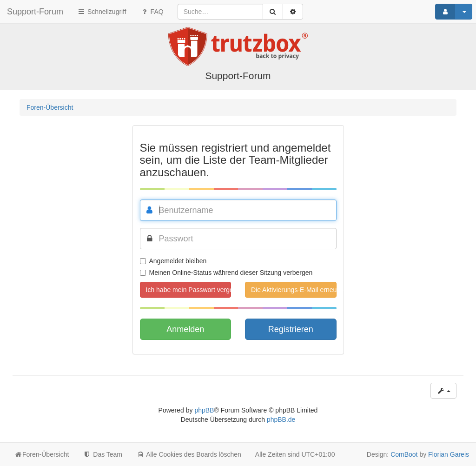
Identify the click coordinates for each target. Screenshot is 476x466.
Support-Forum (35, 12)
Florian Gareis (449, 454)
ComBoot (404, 454)
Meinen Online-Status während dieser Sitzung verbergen (226, 273)
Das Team (102, 454)
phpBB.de (281, 419)
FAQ (152, 12)
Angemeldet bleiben (173, 261)
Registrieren (291, 329)
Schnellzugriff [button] (102, 12)
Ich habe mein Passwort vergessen (189, 290)
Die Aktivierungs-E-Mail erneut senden (294, 290)
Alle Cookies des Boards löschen (189, 454)
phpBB (204, 410)
